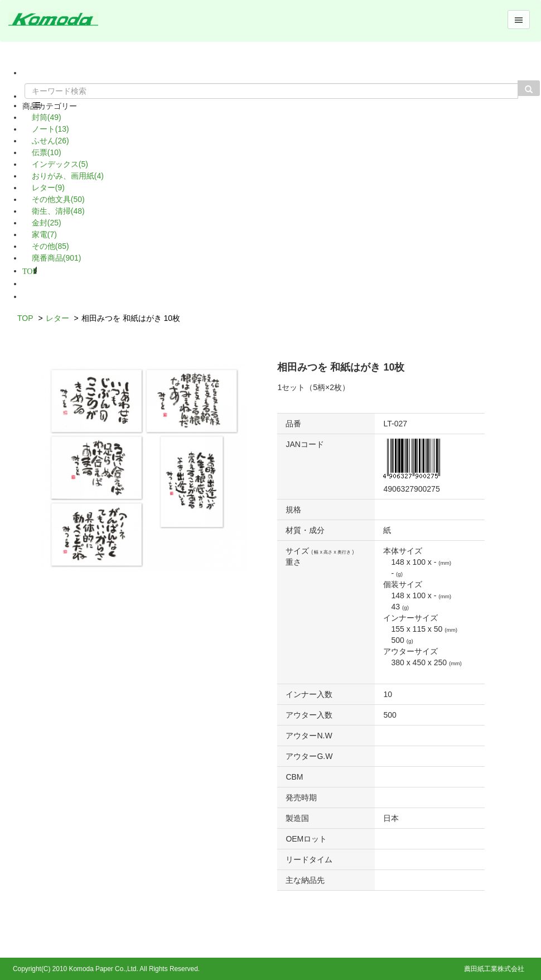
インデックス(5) (60, 164)
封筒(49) (47, 117)
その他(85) (50, 246)
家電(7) (44, 234)
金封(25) (47, 223)
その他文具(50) (58, 199)
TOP (30, 270)
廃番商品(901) (57, 258)
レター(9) (48, 188)
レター (57, 318)
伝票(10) (47, 152)
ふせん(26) (50, 141)
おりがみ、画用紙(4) (68, 176)
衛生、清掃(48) (58, 211)
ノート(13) (50, 129)
